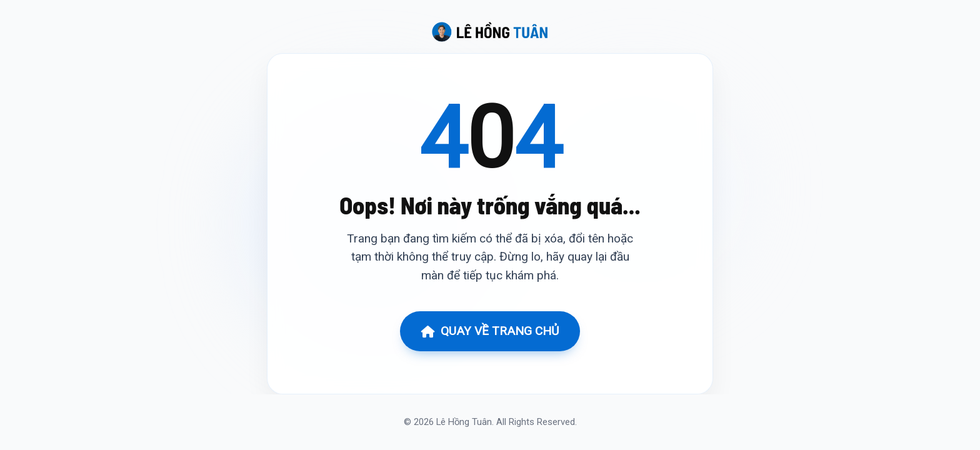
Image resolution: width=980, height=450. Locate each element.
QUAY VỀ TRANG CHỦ (490, 331)
